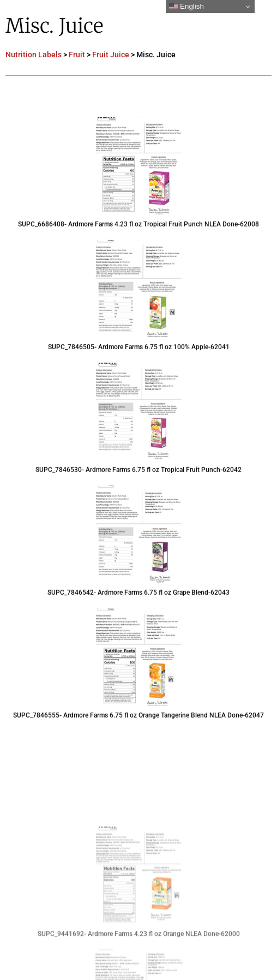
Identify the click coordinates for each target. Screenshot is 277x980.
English (186, 7)
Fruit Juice (111, 55)
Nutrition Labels (34, 55)
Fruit (77, 55)
